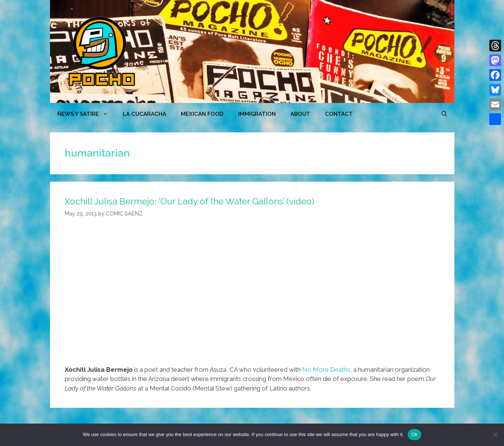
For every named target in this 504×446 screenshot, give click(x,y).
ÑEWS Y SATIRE (86, 114)
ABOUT (300, 114)
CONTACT (339, 114)
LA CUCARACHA (144, 114)
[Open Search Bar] (444, 114)
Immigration (257, 114)
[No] (495, 435)
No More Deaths (326, 370)
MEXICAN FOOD (202, 114)
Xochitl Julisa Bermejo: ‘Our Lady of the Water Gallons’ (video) (190, 201)
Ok (414, 434)
